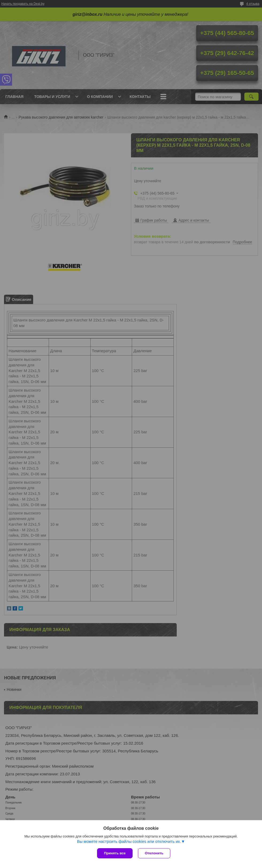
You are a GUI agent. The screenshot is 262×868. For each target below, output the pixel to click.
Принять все (115, 853)
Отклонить (154, 853)
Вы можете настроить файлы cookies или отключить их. (129, 841)
